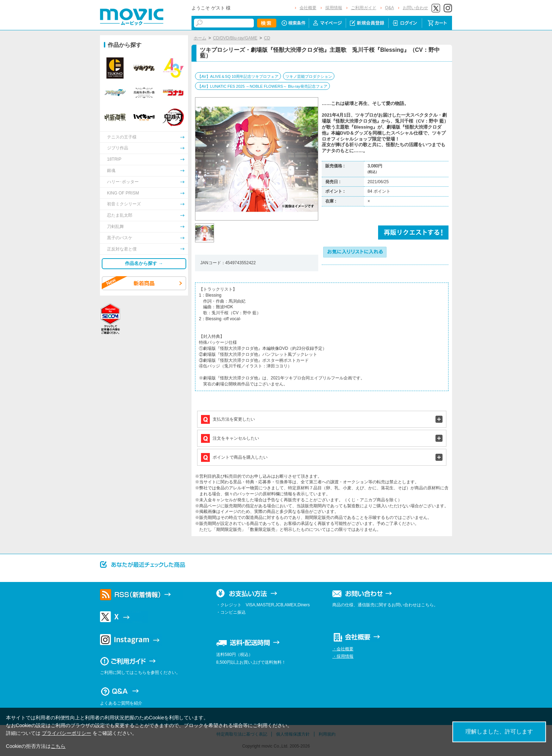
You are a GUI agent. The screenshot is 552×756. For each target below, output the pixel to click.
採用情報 (334, 8)
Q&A (390, 8)
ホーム (200, 38)
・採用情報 (343, 656)
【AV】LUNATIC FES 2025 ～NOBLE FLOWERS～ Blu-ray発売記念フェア (262, 86)
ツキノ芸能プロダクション (309, 76)
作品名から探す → (144, 263)
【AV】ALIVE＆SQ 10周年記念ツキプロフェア (238, 76)
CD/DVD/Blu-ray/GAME (235, 38)
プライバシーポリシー (67, 733)
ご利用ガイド (364, 8)
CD (267, 38)
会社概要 (308, 8)
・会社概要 (343, 649)
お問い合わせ (415, 8)
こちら (58, 746)
